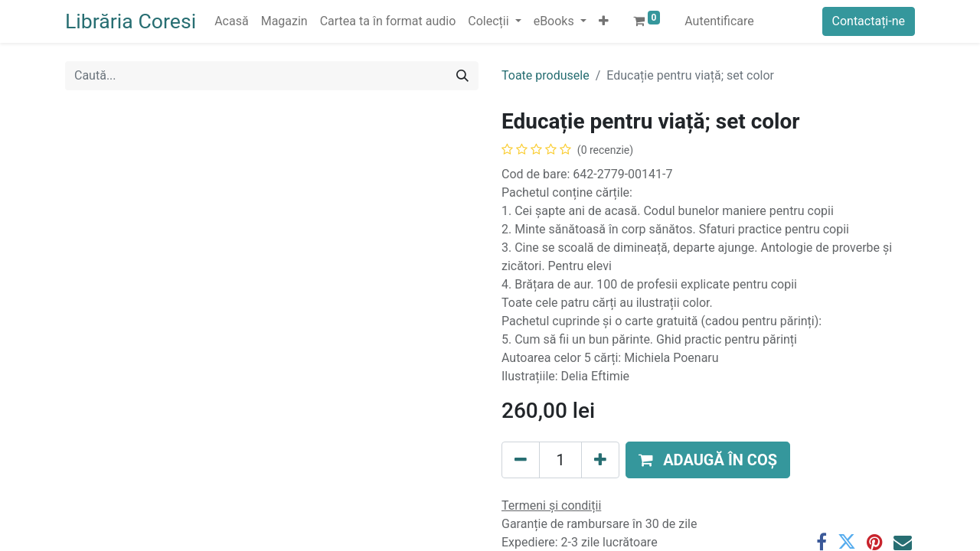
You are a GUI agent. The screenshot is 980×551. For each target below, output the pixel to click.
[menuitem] (231, 21)
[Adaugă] (600, 460)
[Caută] (462, 76)
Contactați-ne (869, 21)
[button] (604, 21)
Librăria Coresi (131, 21)
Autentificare (719, 21)
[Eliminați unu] (521, 460)
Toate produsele (546, 75)
